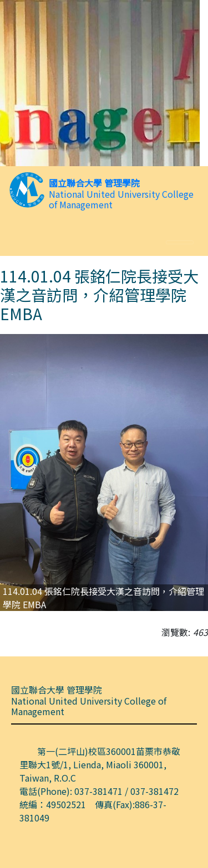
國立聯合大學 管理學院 (94, 183)
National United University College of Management (121, 199)
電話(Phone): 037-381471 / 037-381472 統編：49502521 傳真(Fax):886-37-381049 (103, 804)
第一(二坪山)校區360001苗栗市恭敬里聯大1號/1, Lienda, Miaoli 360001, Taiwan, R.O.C (100, 764)
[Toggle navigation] (180, 242)
